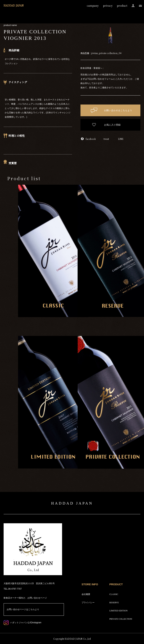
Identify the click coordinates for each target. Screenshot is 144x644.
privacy (108, 5)
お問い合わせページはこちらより (23, 609)
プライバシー (88, 603)
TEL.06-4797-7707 (13, 589)
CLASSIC (114, 594)
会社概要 (86, 594)
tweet (106, 139)
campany (93, 5)
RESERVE (114, 603)
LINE (121, 139)
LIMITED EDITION (118, 611)
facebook (91, 139)
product (122, 5)
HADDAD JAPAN (14, 5)
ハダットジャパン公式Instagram (26, 623)
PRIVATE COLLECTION (121, 619)
